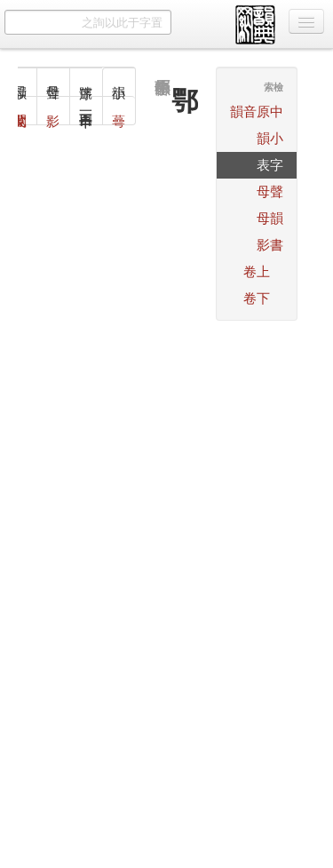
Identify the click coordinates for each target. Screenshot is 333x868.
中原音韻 (257, 111)
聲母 (270, 191)
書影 (270, 245)
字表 (270, 165)
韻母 (270, 218)
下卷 (257, 298)
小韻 (270, 138)
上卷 (257, 271)
